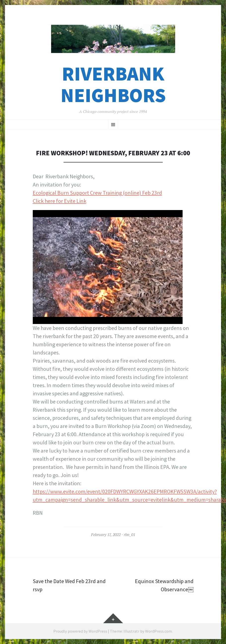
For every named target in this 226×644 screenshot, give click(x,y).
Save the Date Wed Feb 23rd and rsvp (69, 585)
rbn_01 (129, 535)
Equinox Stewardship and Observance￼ (164, 585)
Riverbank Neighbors (113, 84)
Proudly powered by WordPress (80, 631)
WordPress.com (159, 631)
